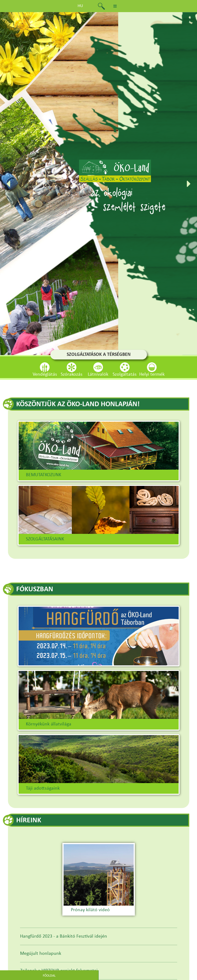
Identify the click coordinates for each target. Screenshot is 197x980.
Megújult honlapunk (41, 954)
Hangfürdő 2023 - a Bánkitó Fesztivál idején (64, 936)
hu (80, 6)
